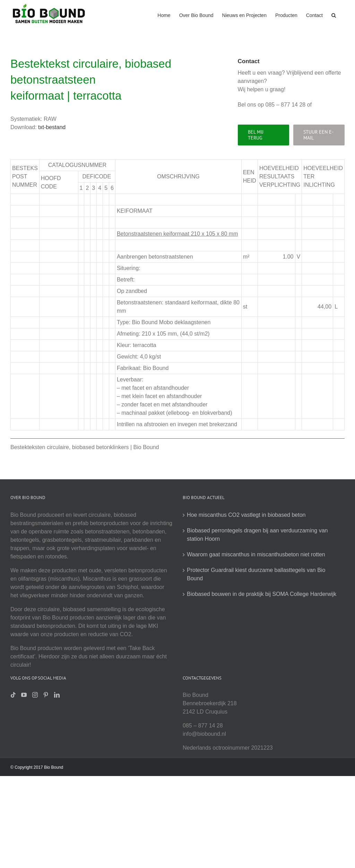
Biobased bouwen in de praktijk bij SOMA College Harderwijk (262, 594)
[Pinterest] (46, 695)
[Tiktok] (13, 695)
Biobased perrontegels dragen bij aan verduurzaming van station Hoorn (257, 535)
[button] (334, 15)
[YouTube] (24, 695)
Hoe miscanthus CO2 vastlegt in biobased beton (246, 515)
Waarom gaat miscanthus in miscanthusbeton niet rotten (256, 554)
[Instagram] (35, 695)
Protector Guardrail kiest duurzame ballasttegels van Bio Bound (256, 574)
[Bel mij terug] (263, 135)
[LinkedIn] (57, 695)
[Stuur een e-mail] (319, 135)
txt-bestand (52, 127)
